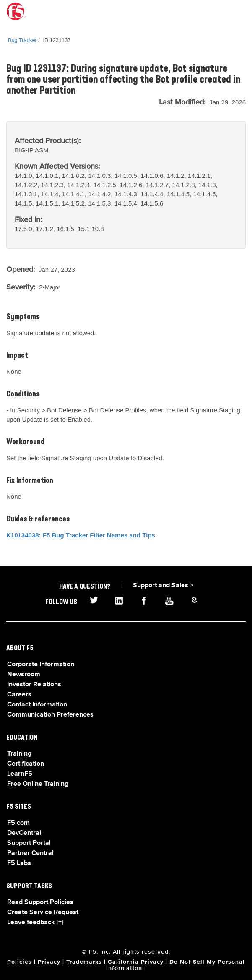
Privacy (49, 962)
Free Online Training (38, 784)
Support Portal (29, 843)
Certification (26, 764)
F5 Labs (19, 863)
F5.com (18, 823)
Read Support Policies (40, 902)
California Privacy (136, 962)
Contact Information (37, 705)
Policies (19, 962)
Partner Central (30, 853)
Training (19, 754)
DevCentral (24, 833)
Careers (19, 695)
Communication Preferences (50, 715)
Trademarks (84, 962)
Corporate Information (41, 665)
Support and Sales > (163, 586)
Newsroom (24, 675)
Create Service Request (43, 912)
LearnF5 (20, 774)
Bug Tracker (22, 40)
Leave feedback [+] (35, 923)
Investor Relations (34, 685)
